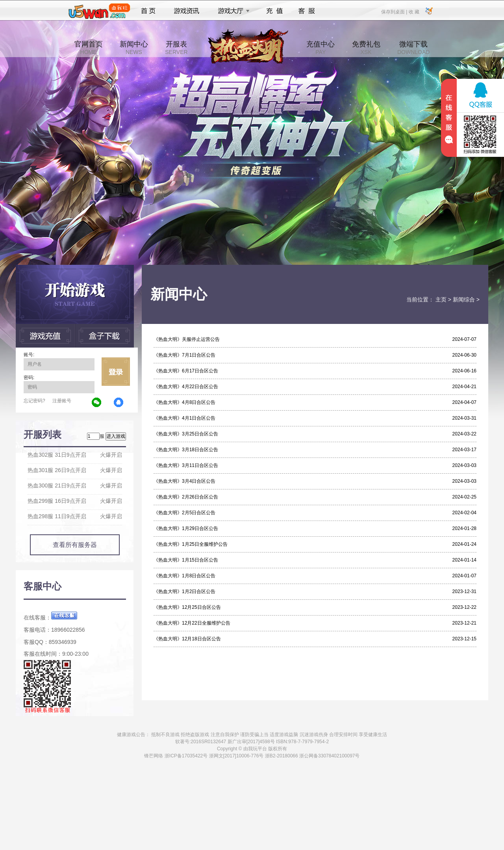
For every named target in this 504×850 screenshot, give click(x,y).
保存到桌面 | (395, 11)
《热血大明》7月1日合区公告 (184, 355)
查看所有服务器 (75, 545)
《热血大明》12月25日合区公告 (187, 607)
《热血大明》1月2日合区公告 (184, 591)
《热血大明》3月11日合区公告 (186, 465)
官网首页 (89, 48)
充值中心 (321, 48)
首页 (148, 11)
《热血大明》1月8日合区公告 (184, 576)
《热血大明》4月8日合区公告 (184, 402)
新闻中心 (134, 48)
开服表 (176, 48)
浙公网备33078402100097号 (329, 756)
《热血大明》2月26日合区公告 (186, 497)
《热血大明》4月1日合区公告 (184, 418)
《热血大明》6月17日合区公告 (186, 371)
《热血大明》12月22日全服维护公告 (192, 623)
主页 (441, 299)
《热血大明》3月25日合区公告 (186, 434)
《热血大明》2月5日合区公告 (184, 513)
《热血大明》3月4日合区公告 (184, 481)
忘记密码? (34, 401)
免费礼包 (366, 48)
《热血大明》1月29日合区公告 (186, 528)
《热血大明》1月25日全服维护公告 (191, 544)
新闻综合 (464, 299)
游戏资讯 (187, 11)
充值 (274, 11)
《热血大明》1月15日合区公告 (186, 560)
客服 (307, 11)
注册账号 (62, 401)
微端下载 (413, 48)
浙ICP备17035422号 (186, 756)
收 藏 (414, 11)
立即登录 (116, 372)
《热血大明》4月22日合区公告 (186, 387)
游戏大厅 (232, 11)
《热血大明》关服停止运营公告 (187, 339)
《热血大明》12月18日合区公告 (187, 639)
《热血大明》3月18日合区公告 (186, 450)
